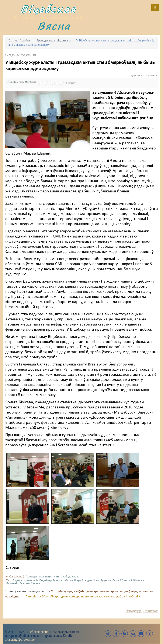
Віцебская (48, 9)
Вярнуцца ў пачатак (142, 611)
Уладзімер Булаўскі (51, 581)
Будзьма (106, 581)
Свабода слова (70, 577)
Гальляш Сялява (30, 584)
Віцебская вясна (37, 632)
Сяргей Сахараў (122, 581)
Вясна (54, 26)
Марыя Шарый (74, 581)
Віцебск (18, 581)
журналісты (92, 581)
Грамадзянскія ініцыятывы (42, 577)
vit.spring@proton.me (20, 639)
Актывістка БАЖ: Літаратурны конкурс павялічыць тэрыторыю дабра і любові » (83, 597)
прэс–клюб (31, 581)
